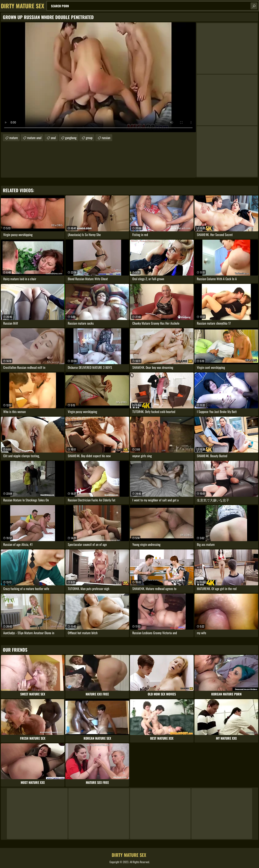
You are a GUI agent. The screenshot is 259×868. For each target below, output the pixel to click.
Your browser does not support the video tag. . (98, 77)
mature (14, 138)
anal (53, 138)
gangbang (71, 138)
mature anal (34, 138)
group (89, 138)
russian (106, 138)
